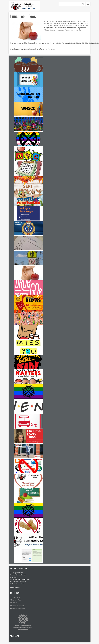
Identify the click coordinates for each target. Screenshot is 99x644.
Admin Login (15, 587)
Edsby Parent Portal (18, 606)
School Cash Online (18, 609)
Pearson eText (16, 600)
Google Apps (16, 597)
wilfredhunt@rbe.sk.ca (22, 579)
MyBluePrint (15, 603)
